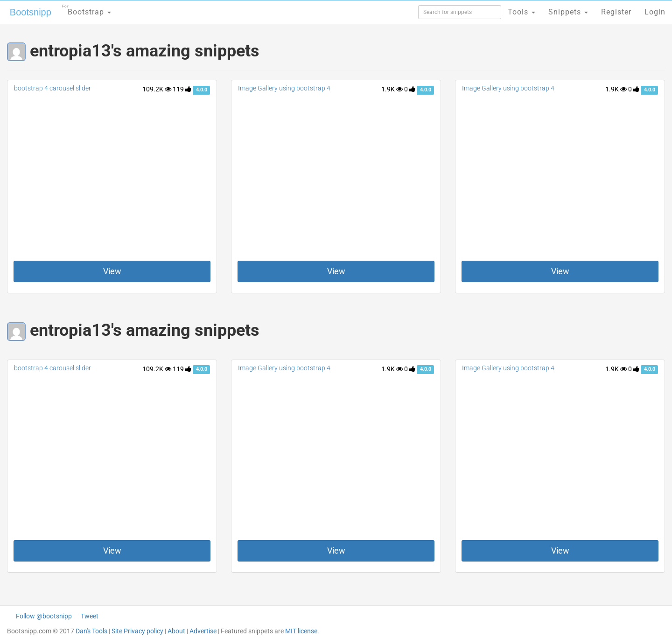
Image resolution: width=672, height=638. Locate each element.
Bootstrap (87, 9)
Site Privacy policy (137, 631)
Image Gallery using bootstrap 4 (284, 88)
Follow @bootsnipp (44, 616)
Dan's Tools (91, 631)
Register (616, 12)
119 (182, 89)
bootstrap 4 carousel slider (52, 88)
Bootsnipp (31, 12)
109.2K (157, 89)
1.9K (392, 89)
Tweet (90, 616)
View (112, 271)
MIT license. (302, 631)
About (176, 631)
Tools (521, 12)
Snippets (568, 12)
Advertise (203, 631)
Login (655, 12)
